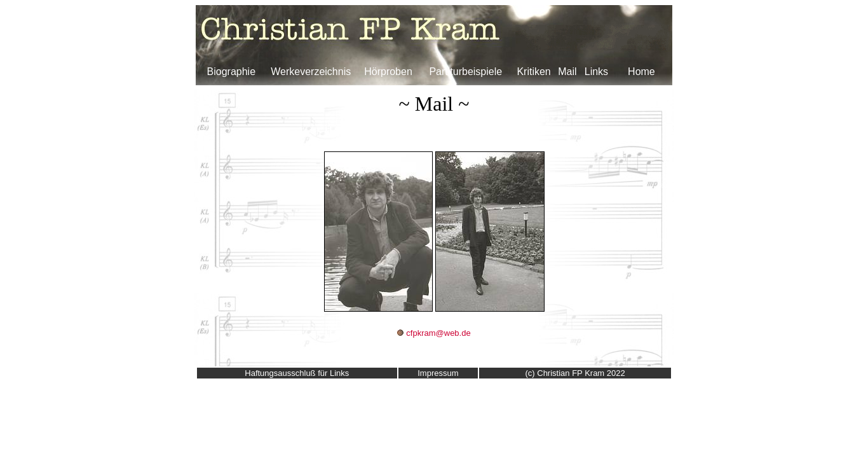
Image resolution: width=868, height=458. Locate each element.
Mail (567, 72)
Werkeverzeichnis (311, 72)
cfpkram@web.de (438, 333)
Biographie (232, 72)
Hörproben (388, 72)
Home (641, 72)
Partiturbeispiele (465, 72)
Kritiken (533, 72)
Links (596, 72)
